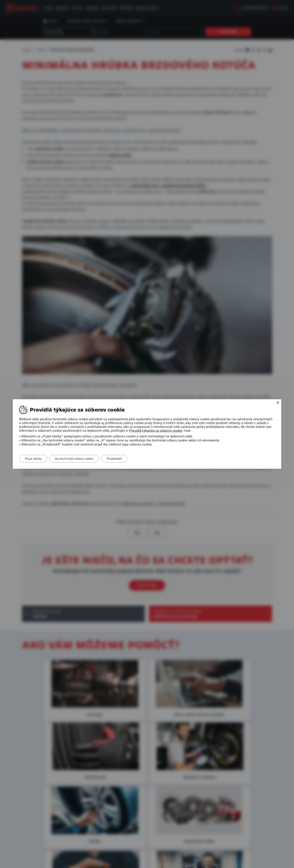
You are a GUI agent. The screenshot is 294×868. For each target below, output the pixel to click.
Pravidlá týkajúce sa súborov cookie (156, 431)
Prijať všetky (34, 459)
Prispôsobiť (119, 459)
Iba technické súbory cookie (77, 459)
